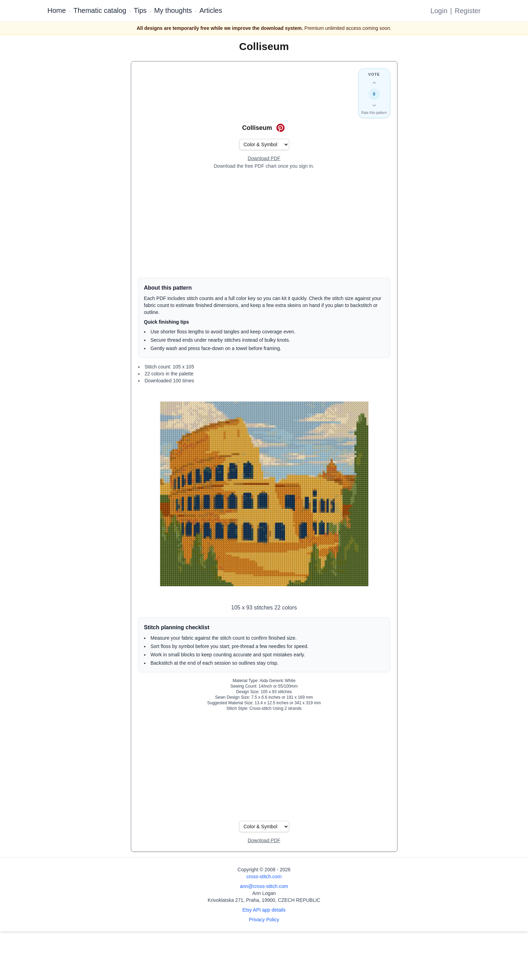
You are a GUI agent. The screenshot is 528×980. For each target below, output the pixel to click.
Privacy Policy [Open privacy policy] (264, 920)
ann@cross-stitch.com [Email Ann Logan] (264, 886)
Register (468, 11)
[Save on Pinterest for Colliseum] (280, 128)
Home (57, 10)
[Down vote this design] (374, 105)
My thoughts (173, 10)
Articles (211, 10)
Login (439, 11)
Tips (140, 10)
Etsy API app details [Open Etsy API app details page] (264, 910)
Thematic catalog (100, 10)
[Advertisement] (264, 224)
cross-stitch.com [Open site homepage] (264, 877)
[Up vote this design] (374, 83)
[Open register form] (264, 159)
